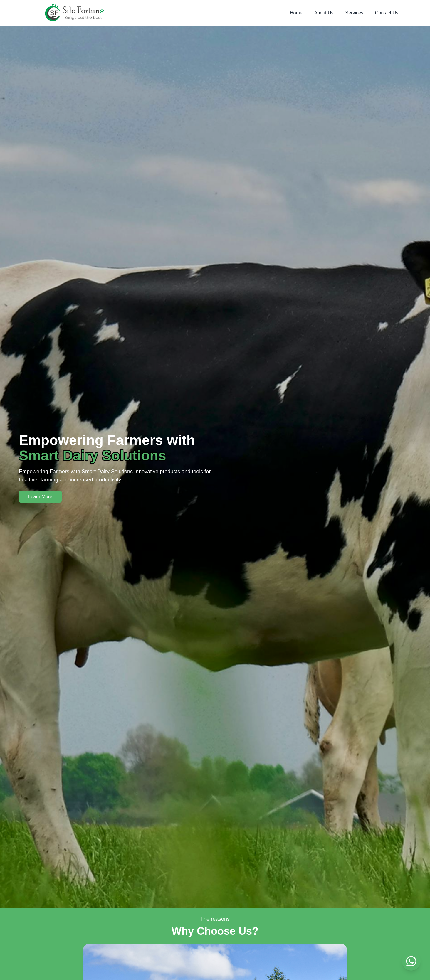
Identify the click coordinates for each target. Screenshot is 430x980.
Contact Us (387, 13)
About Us (324, 13)
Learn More (40, 497)
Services (354, 13)
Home (296, 13)
